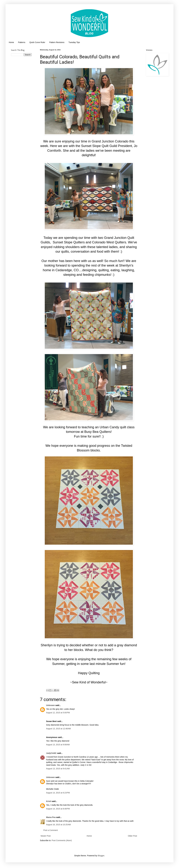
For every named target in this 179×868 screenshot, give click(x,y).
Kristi (49, 801)
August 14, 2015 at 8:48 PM (58, 809)
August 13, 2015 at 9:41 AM (58, 769)
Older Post (132, 836)
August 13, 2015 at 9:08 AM (58, 745)
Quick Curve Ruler (37, 42)
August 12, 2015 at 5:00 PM (58, 713)
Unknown (50, 705)
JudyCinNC (51, 753)
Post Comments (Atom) (62, 840)
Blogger (101, 856)
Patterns (22, 42)
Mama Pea (51, 817)
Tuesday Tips (74, 42)
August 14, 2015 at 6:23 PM (58, 793)
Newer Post (46, 836)
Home (11, 42)
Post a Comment (51, 830)
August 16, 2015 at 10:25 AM (58, 825)
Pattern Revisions (57, 42)
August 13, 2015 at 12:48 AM (58, 729)
